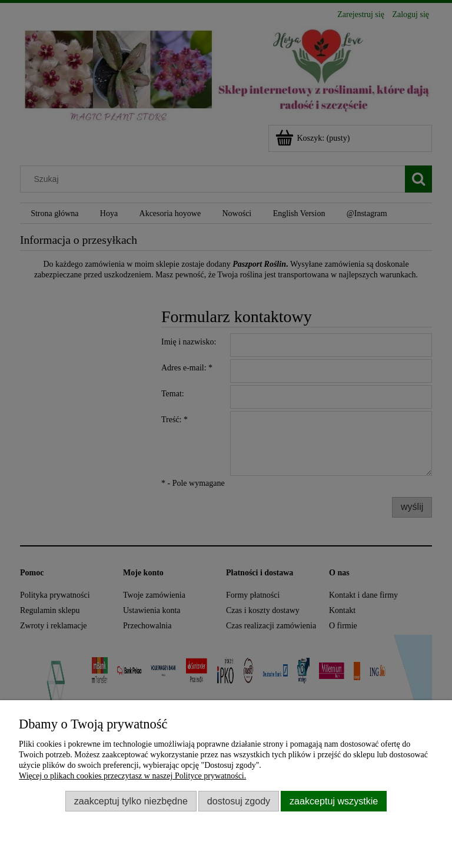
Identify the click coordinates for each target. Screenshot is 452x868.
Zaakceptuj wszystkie (334, 801)
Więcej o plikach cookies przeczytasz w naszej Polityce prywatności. (132, 776)
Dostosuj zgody (239, 801)
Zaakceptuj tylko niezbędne (131, 801)
